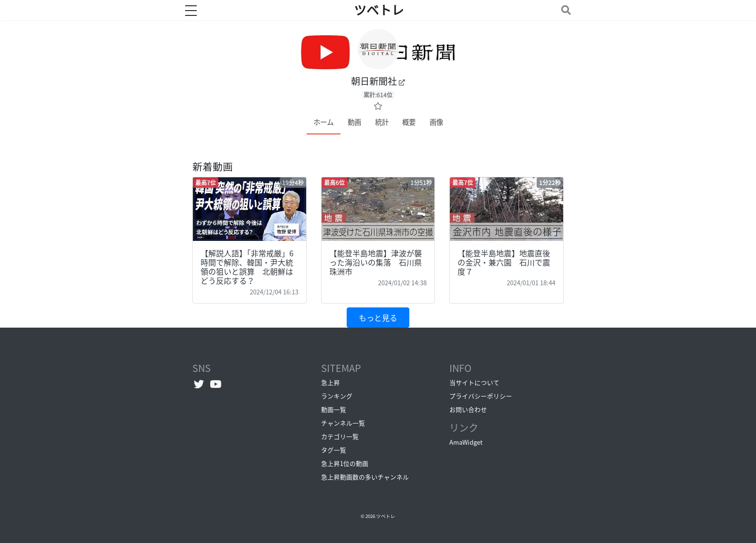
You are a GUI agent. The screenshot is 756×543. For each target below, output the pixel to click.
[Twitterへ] (199, 384)
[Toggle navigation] (564, 10)
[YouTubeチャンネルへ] (216, 384)
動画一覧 (334, 409)
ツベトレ (386, 516)
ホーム (324, 122)
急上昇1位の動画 (345, 463)
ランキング (337, 396)
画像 (436, 122)
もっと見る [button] (378, 318)
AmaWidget (466, 442)
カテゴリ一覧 (340, 436)
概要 (409, 122)
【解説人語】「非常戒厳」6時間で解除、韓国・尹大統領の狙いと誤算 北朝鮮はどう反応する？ (247, 267)
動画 (354, 122)
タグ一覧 (334, 450)
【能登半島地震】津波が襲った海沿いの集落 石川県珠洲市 (376, 262)
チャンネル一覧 (343, 423)
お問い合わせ (468, 409)
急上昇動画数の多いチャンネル (365, 477)
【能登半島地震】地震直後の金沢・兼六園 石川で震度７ (504, 262)
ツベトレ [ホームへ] (379, 10)
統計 (382, 122)
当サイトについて (474, 382)
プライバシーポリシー (481, 396)
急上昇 (331, 382)
